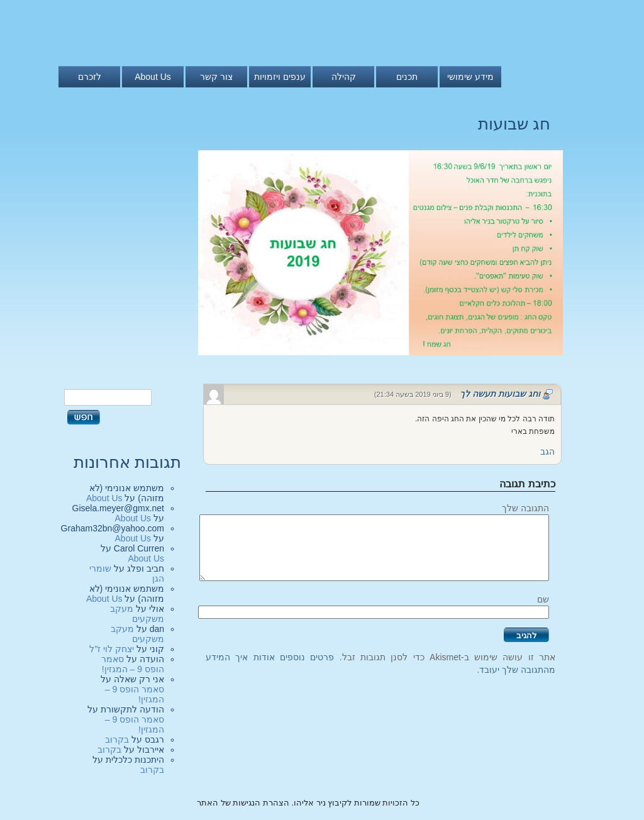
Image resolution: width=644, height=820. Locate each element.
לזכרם (90, 77)
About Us (153, 77)
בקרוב (117, 740)
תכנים (407, 77)
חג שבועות (514, 124)
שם (543, 599)
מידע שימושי (470, 77)
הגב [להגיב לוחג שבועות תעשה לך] (547, 452)
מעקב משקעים (137, 614)
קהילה (344, 77)
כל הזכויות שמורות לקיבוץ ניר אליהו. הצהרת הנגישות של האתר (308, 803)
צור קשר (216, 77)
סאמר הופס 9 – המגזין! (133, 664)
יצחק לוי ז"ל (112, 649)
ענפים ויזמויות (280, 77)
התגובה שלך (525, 508)
